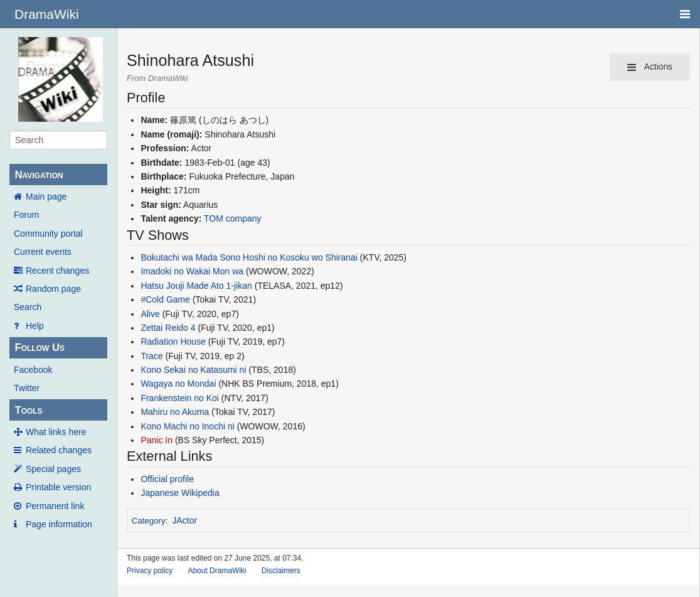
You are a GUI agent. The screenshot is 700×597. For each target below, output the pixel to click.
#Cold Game (165, 299)
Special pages (53, 469)
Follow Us (40, 347)
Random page (53, 289)
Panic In (156, 440)
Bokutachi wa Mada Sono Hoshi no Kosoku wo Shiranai (249, 257)
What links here (56, 432)
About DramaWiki (217, 571)
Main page (46, 196)
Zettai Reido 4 (168, 328)
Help (35, 326)
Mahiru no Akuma (175, 412)
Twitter (27, 388)
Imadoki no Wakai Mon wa (192, 271)
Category (149, 521)
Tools (28, 410)
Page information (59, 524)
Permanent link (55, 506)
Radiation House (173, 342)
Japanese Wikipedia (180, 493)
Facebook (33, 370)
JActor (185, 520)
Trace (151, 356)
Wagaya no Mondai (178, 384)
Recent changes (57, 271)
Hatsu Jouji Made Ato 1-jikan (196, 286)
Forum (26, 215)
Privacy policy (150, 571)
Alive (150, 314)
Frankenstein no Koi (180, 398)
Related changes (59, 450)
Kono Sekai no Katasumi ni (193, 370)
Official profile (167, 479)
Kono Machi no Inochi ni (187, 426)
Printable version (58, 487)
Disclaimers (281, 571)
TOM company (233, 218)
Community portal (48, 234)
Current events (43, 252)
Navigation (39, 175)
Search (28, 307)
